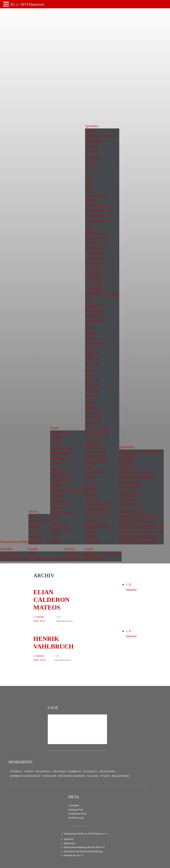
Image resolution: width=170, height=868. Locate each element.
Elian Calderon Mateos (51, 600)
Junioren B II (93, 423)
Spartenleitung (94, 321)
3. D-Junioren (94, 258)
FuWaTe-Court (129, 467)
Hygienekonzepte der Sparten (103, 554)
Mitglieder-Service (62, 475)
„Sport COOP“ (60, 525)
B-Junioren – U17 (96, 238)
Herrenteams (93, 158)
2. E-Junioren (94, 273)
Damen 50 (92, 363)
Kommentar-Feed (77, 814)
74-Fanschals (72, 559)
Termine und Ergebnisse (100, 136)
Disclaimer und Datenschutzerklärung (83, 851)
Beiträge (55, 486)
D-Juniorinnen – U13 (99, 216)
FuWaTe (90, 537)
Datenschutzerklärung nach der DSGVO (84, 847)
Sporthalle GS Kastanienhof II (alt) (141, 527)
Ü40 (88, 178)
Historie (55, 542)
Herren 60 (91, 391)
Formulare (57, 496)
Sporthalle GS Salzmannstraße (139, 537)
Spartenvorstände (61, 448)
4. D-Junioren (94, 263)
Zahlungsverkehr (61, 501)
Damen (90, 348)
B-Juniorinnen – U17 (98, 206)
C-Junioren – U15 (96, 243)
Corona (89, 549)
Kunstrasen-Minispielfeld (135, 472)
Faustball (91, 494)
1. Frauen (91, 146)
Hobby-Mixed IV (96, 462)
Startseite (6, 542)
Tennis (89, 328)
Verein (54, 428)
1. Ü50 (89, 184)
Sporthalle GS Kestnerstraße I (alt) (141, 532)
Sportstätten (127, 447)
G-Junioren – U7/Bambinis (102, 294)
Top (63, 861)
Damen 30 (92, 353)
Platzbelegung (94, 311)
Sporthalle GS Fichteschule (137, 522)
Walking (90, 532)
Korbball (91, 489)
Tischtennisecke (129, 505)
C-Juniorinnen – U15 (98, 211)
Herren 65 (91, 396)
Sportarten (92, 126)
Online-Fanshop (74, 554)
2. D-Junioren (94, 253)
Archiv (33, 532)
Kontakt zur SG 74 (73, 855)
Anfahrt (33, 554)
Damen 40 (92, 358)
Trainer (90, 301)
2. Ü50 (89, 189)
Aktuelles (91, 333)
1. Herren (91, 163)
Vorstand (56, 443)
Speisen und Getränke (14, 559)
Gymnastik (92, 522)
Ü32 (88, 173)
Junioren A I (93, 413)
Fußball (33, 527)
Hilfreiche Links (95, 559)
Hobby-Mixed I (95, 447)
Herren (89, 370)
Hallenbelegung (95, 343)
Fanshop (69, 549)
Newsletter (35, 537)
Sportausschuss (60, 453)
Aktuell (33, 511)
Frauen (89, 467)
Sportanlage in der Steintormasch (140, 452)
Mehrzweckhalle (130, 482)
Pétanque (91, 484)
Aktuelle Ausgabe (61, 513)
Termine (34, 516)
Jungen (90, 228)
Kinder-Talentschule (98, 505)
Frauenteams (93, 141)
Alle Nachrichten (39, 522)
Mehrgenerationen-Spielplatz (138, 477)
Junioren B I (93, 418)
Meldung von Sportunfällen (68, 491)
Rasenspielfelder (130, 494)
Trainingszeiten (95, 306)
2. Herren (91, 168)
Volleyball (92, 442)
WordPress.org (76, 818)
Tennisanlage (128, 499)
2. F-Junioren (93, 289)
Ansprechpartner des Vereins (46, 559)
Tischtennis (92, 499)
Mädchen (91, 201)
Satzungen (57, 470)
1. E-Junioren (94, 268)
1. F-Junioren (93, 283)
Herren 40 (91, 380)
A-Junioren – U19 (97, 233)
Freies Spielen (94, 472)
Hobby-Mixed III (96, 457)
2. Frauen (91, 151)
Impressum (70, 843)
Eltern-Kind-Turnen (98, 515)
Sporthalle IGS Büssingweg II (138, 542)
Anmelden (74, 805)
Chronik (90, 477)
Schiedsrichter (94, 316)
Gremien (56, 438)
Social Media (20, 542)
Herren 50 (91, 385)
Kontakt (33, 549)
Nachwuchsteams (96, 196)
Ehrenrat (56, 463)
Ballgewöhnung (95, 509)
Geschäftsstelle (60, 433)
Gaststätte (6, 549)
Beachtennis (93, 542)
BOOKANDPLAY (97, 435)
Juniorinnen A (94, 408)
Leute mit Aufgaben (98, 430)
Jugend (90, 403)
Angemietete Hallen (132, 511)
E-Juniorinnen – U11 (98, 221)
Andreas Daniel (10, 554)
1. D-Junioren (94, 248)
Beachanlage (127, 457)
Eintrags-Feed (76, 810)
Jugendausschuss (61, 458)
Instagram (35, 542)
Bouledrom (126, 462)
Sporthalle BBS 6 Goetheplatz (138, 516)
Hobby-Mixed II (95, 452)
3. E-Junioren (94, 279)
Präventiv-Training (97, 527)
